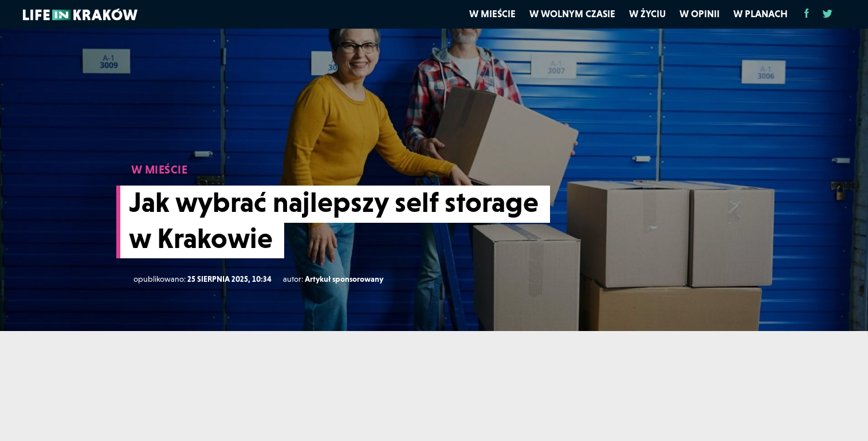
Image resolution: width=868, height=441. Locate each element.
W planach (761, 14)
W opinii (700, 14)
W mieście (492, 14)
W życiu (647, 14)
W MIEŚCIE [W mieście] (160, 170)
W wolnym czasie (572, 14)
